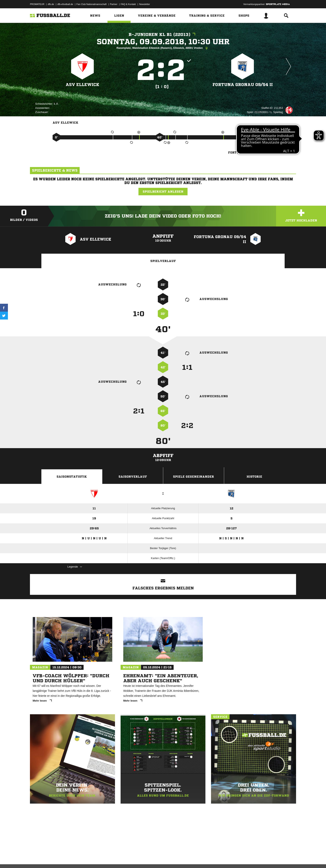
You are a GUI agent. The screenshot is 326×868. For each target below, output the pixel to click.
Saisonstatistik (72, 477)
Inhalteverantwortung (126, 858)
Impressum (36, 858)
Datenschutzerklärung (56, 858)
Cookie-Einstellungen (152, 858)
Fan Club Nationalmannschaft (92, 4)
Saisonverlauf (133, 477)
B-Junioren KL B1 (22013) (163, 35)
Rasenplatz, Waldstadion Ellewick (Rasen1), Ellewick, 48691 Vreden (163, 48)
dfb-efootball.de (65, 4)
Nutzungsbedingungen (82, 858)
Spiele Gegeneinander (193, 477)
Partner (114, 4)
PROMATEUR (37, 4)
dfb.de (51, 4)
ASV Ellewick (83, 84)
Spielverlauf (163, 261)
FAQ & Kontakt (128, 4)
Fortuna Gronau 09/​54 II (243, 84)
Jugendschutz (105, 858)
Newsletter (144, 4)
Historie (254, 477)
